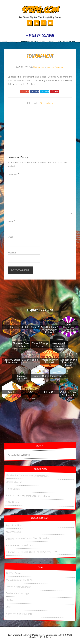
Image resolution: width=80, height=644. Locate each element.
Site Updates (46, 103)
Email (11, 237)
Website (12, 253)
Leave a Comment (56, 67)
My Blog (10, 600)
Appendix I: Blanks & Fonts (19, 613)
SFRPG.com (40, 10)
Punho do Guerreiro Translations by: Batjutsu (28, 495)
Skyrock (9, 525)
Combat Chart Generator (37, 538)
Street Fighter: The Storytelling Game (39, 551)
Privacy (48, 637)
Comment (13, 174)
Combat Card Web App (17, 593)
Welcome (16, 532)
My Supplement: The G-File (19, 580)
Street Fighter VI (14, 482)
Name (11, 221)
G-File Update (13, 488)
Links (19, 525)
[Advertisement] (40, 125)
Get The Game (13, 573)
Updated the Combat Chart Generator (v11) (28, 475)
